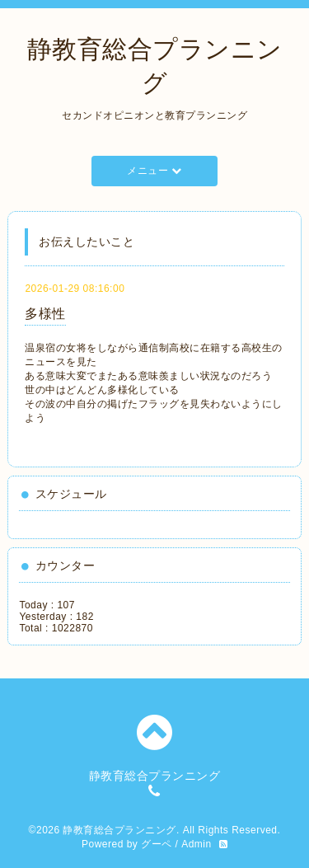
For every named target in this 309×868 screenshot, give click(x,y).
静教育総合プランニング (119, 830)
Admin (197, 844)
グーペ (157, 844)
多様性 (45, 314)
